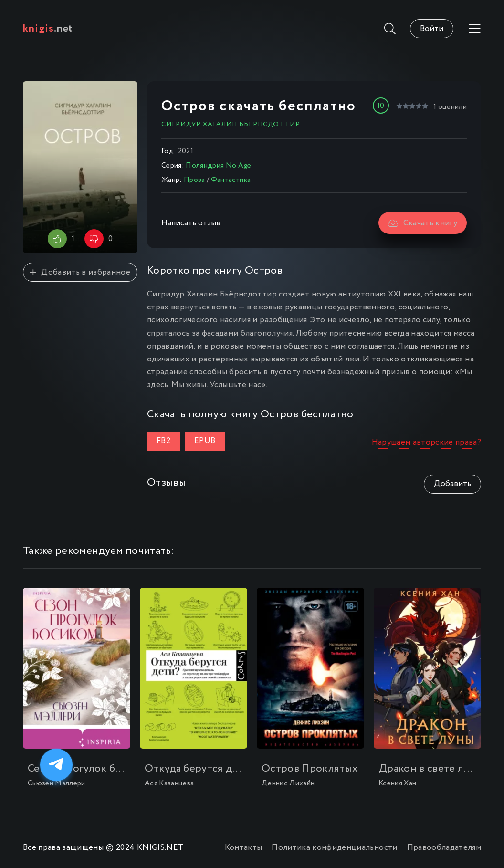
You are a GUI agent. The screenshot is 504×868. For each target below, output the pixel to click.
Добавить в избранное (80, 272)
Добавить (452, 484)
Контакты (244, 848)
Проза (194, 180)
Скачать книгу (423, 223)
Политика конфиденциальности (334, 848)
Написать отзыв (191, 223)
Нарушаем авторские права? (427, 442)
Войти (432, 29)
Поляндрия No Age (218, 166)
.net (48, 29)
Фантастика (231, 180)
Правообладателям (444, 848)
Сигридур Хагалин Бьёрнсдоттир (231, 124)
